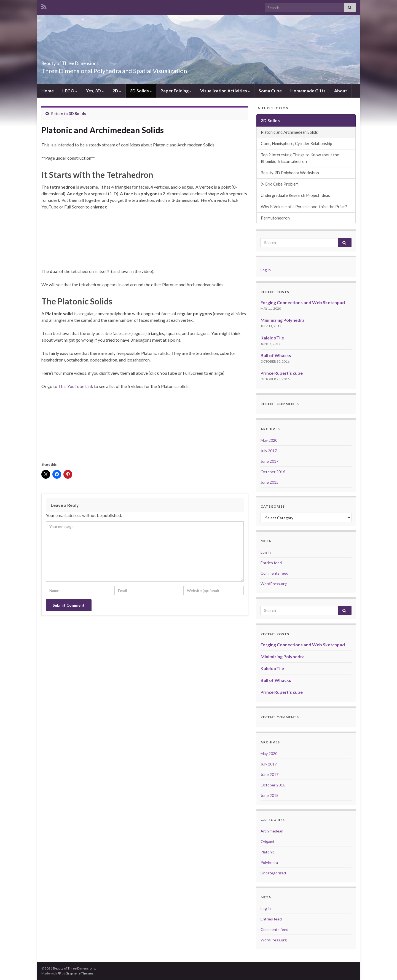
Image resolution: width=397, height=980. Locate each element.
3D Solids (141, 91)
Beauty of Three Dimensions (91, 62)
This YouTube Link (76, 386)
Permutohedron (275, 218)
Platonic (268, 852)
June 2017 (269, 461)
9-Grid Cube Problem (280, 184)
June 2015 (269, 482)
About (341, 91)
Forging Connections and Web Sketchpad (303, 302)
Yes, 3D (95, 91)
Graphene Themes (80, 973)
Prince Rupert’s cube (282, 373)
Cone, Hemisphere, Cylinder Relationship (297, 144)
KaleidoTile (272, 338)
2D (117, 91)
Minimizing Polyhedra (283, 320)
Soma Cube (270, 91)
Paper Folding (176, 91)
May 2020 (269, 440)
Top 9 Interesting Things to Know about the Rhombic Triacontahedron (300, 158)
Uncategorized (273, 873)
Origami (267, 841)
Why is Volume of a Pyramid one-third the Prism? (304, 207)
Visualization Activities (225, 91)
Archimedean (272, 831)
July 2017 (269, 451)
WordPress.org (274, 584)
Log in (266, 270)
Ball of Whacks (276, 355)
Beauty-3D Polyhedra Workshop (290, 173)
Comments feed (274, 573)
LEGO (70, 91)
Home (48, 91)
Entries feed (271, 563)
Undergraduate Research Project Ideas (295, 195)
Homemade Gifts (308, 91)
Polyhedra (269, 862)
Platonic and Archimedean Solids (289, 132)
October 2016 (273, 472)
